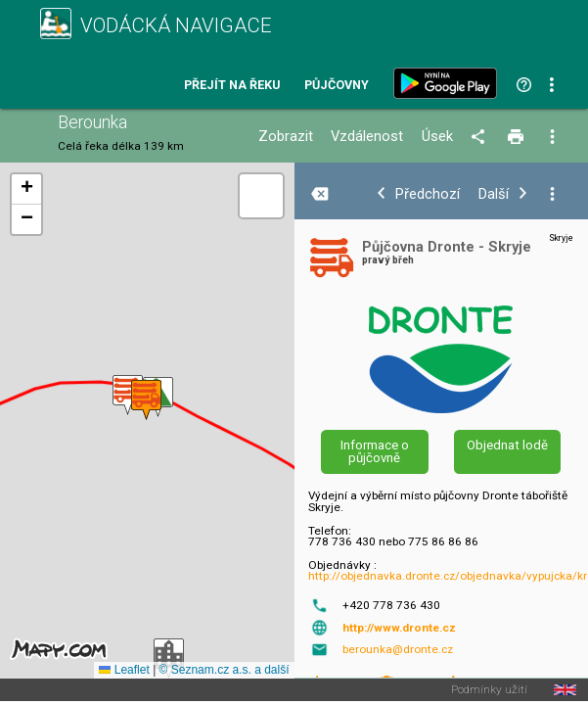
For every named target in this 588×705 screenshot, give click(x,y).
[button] (128, 395)
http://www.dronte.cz (399, 628)
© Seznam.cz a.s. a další (225, 670)
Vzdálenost (367, 137)
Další (494, 194)
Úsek (437, 137)
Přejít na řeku (232, 86)
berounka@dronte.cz (398, 649)
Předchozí (428, 194)
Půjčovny (337, 86)
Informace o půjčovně (375, 451)
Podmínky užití (489, 690)
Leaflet (124, 670)
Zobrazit (286, 137)
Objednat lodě (507, 445)
